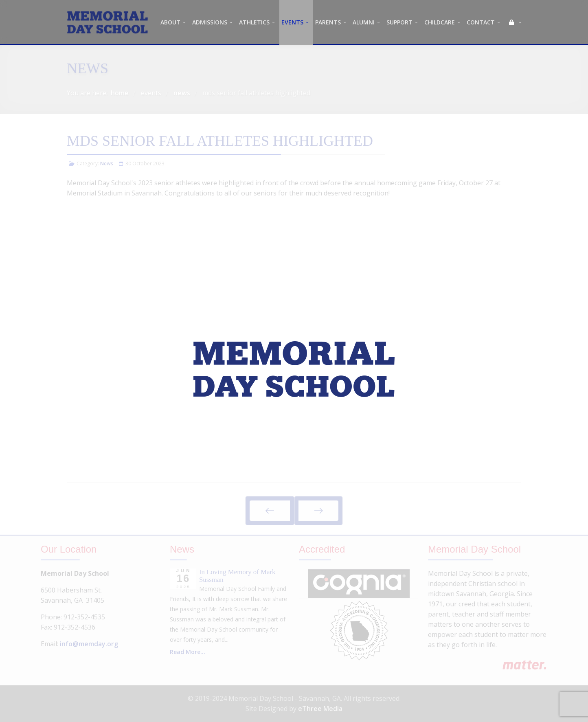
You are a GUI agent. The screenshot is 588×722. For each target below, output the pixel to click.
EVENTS (292, 22)
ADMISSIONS (210, 22)
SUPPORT (399, 22)
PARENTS (328, 22)
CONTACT (481, 22)
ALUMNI (364, 22)
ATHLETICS (254, 22)
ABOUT (170, 22)
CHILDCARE (440, 22)
